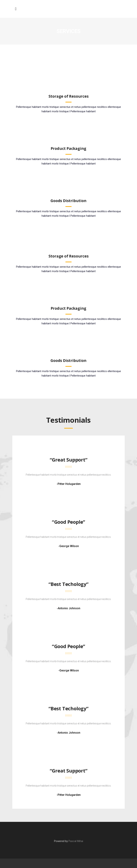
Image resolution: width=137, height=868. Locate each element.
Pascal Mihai (76, 841)
